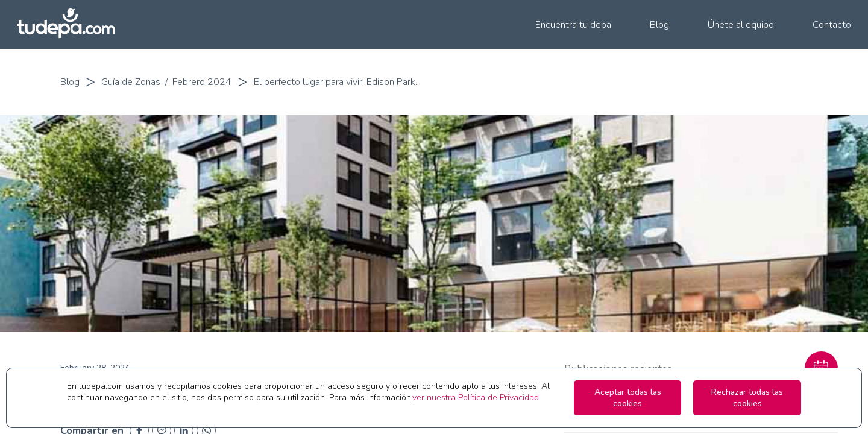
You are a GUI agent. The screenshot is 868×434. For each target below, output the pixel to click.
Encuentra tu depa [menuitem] (573, 25)
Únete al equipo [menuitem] (741, 25)
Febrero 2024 (202, 82)
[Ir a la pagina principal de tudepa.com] (71, 24)
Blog (70, 82)
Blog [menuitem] (659, 25)
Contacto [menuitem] (832, 25)
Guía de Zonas (131, 82)
